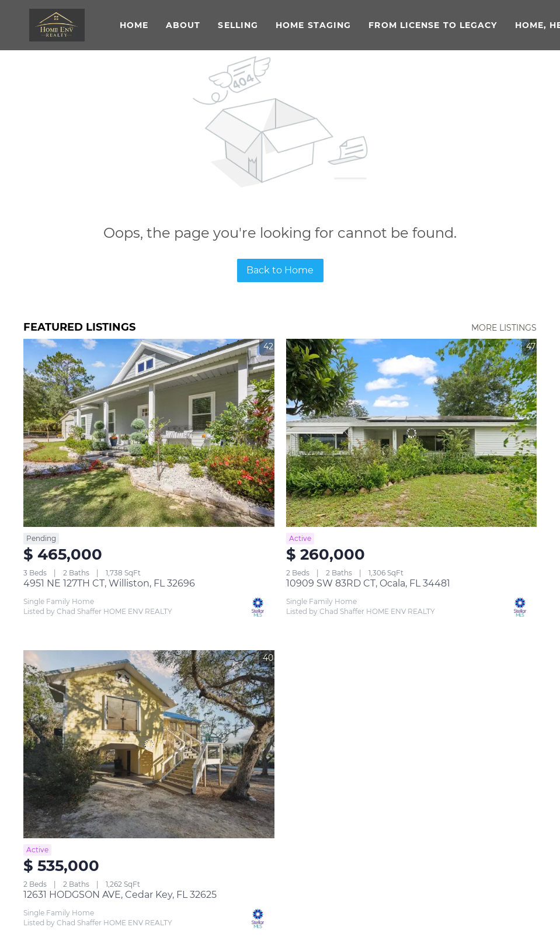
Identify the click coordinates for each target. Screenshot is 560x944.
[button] (57, 25)
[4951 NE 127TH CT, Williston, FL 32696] (149, 433)
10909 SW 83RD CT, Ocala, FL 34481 (368, 583)
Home (134, 25)
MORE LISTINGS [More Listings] (504, 328)
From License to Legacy (433, 25)
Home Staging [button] (313, 25)
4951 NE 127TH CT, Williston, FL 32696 (109, 583)
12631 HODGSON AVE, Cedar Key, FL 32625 (120, 895)
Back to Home (280, 270)
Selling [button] (238, 25)
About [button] (183, 25)
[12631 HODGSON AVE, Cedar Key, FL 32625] (149, 744)
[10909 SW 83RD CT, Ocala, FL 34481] (412, 433)
